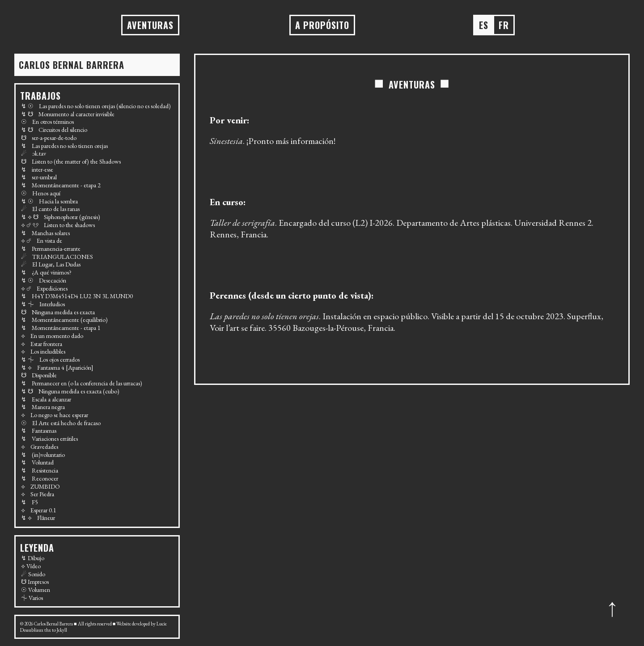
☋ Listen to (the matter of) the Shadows (71, 161)
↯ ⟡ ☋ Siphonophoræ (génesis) (61, 217)
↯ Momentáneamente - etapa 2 (61, 185)
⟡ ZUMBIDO (40, 486)
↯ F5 (30, 502)
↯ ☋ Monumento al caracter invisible (68, 114)
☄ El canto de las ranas (50, 209)
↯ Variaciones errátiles (49, 439)
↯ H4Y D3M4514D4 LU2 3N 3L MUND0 (77, 296)
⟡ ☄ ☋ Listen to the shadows (58, 225)
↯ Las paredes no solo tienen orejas (64, 146)
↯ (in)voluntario (43, 455)
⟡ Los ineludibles (43, 351)
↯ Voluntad (37, 462)
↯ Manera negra (43, 407)
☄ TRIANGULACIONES (57, 257)
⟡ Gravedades (40, 447)
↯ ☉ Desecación (44, 280)
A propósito (322, 25)
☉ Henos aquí (41, 193)
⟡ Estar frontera (42, 344)
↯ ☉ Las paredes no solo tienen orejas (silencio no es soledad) (96, 106)
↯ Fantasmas (39, 431)
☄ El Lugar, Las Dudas (51, 264)
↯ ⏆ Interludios (43, 304)
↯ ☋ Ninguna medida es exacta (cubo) (70, 391)
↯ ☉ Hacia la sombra (49, 201)
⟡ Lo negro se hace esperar (55, 415)
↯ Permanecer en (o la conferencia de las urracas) (82, 383)
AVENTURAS (150, 25)
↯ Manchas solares (45, 233)
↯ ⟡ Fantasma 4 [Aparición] (57, 367)
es (484, 25)
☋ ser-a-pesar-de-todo (49, 138)
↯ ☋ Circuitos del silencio (54, 130)
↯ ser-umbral (39, 177)
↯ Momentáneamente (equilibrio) (64, 320)
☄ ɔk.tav (34, 153)
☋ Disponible (39, 375)
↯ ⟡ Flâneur (38, 518)
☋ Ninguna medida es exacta (58, 312)
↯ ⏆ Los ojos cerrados (50, 359)
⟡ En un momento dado (52, 336)
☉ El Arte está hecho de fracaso (61, 423)
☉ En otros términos (47, 122)
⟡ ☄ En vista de (42, 241)
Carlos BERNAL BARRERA (72, 65)
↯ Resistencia (40, 470)
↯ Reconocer (40, 478)
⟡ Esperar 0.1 (39, 510)
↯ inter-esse (37, 169)
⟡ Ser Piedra (38, 494)
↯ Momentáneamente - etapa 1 (61, 328)
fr (504, 25)
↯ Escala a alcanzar (46, 399)
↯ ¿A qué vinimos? (46, 272)
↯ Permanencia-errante (51, 249)
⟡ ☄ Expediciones (44, 288)
